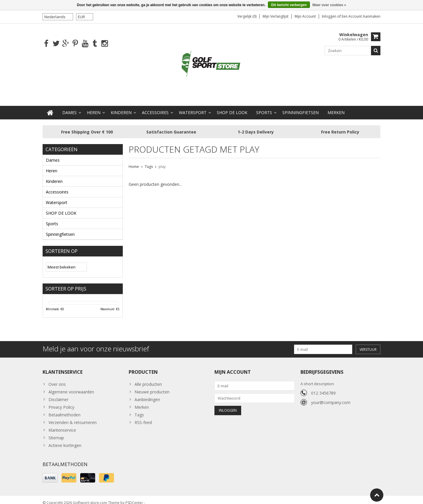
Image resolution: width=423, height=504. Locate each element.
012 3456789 (323, 387)
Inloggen (330, 16)
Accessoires (155, 107)
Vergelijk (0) (247, 16)
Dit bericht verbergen (289, 5)
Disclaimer (58, 394)
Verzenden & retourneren (73, 417)
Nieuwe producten (152, 386)
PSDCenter (134, 497)
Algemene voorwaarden (71, 386)
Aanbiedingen (147, 394)
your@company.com (331, 397)
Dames (69, 107)
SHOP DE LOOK (232, 107)
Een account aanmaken (361, 16)
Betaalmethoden (64, 409)
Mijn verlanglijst (276, 16)
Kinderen (121, 107)
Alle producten (148, 378)
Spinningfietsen (301, 107)
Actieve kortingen (65, 439)
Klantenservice (62, 424)
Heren (94, 107)
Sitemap (56, 432)
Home (134, 161)
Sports (264, 107)
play (162, 161)
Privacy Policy (61, 401)
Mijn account (305, 16)
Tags (149, 161)
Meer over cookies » (329, 5)
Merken (336, 107)
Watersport (193, 107)
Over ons (57, 378)
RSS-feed (143, 417)
